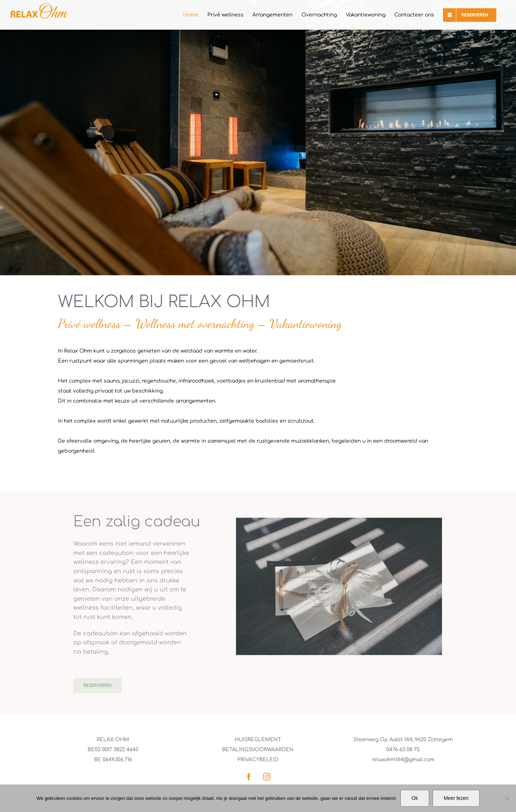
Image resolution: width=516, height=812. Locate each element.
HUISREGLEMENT (258, 740)
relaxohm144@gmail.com (403, 760)
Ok (415, 798)
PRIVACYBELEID (258, 760)
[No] (507, 798)
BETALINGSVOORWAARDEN (258, 750)
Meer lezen (456, 798)
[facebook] (249, 777)
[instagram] (267, 777)
